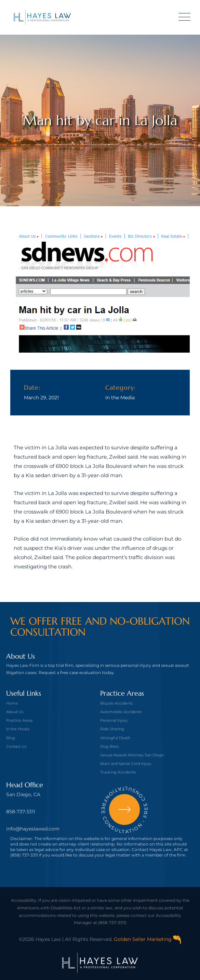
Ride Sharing (112, 729)
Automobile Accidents (121, 712)
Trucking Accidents (118, 772)
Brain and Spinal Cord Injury (126, 764)
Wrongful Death (115, 738)
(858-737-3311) (112, 923)
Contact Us (16, 746)
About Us (15, 712)
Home (12, 703)
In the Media (120, 398)
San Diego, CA (23, 794)
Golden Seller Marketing (148, 939)
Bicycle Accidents (116, 703)
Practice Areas (19, 720)
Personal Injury (114, 720)
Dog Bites (109, 746)
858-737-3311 (21, 812)
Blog (11, 738)
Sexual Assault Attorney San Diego (132, 755)
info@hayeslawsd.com (33, 829)
